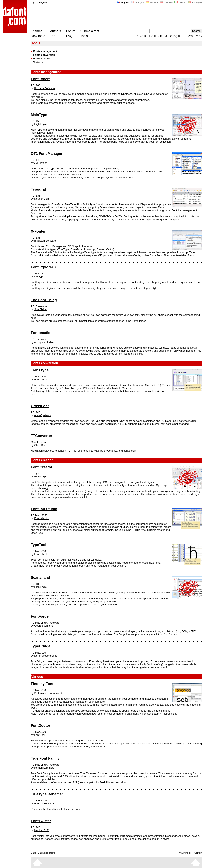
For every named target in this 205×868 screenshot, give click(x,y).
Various (38, 62)
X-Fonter (38, 231)
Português (195, 2)
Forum (71, 31)
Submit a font (90, 31)
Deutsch (166, 2)
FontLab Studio (44, 509)
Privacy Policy (184, 853)
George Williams (44, 626)
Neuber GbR (42, 199)
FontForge (40, 616)
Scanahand (40, 578)
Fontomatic (41, 333)
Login (34, 2)
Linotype (39, 276)
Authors (56, 31)
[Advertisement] (104, 18)
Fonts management (45, 51)
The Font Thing (44, 300)
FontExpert (40, 79)
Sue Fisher (41, 309)
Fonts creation (42, 59)
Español (152, 2)
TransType (40, 370)
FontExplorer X (44, 267)
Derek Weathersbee (46, 656)
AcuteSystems (43, 415)
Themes (37, 31)
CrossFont (40, 406)
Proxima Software (45, 88)
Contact (198, 853)
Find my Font (42, 684)
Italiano (180, 2)
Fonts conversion (44, 55)
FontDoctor (41, 726)
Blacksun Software (45, 241)
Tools (84, 36)
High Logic (40, 124)
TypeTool (39, 545)
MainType (39, 115)
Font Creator (42, 467)
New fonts (38, 36)
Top (53, 36)
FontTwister (41, 821)
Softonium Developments (49, 693)
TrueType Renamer (47, 794)
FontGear (40, 735)
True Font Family (45, 758)
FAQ (69, 36)
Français (138, 2)
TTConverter (42, 436)
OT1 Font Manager (47, 154)
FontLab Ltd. (42, 379)
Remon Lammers (44, 768)
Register (43, 2)
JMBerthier (41, 163)
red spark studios (44, 342)
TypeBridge (41, 646)
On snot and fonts (47, 853)
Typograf (38, 189)
